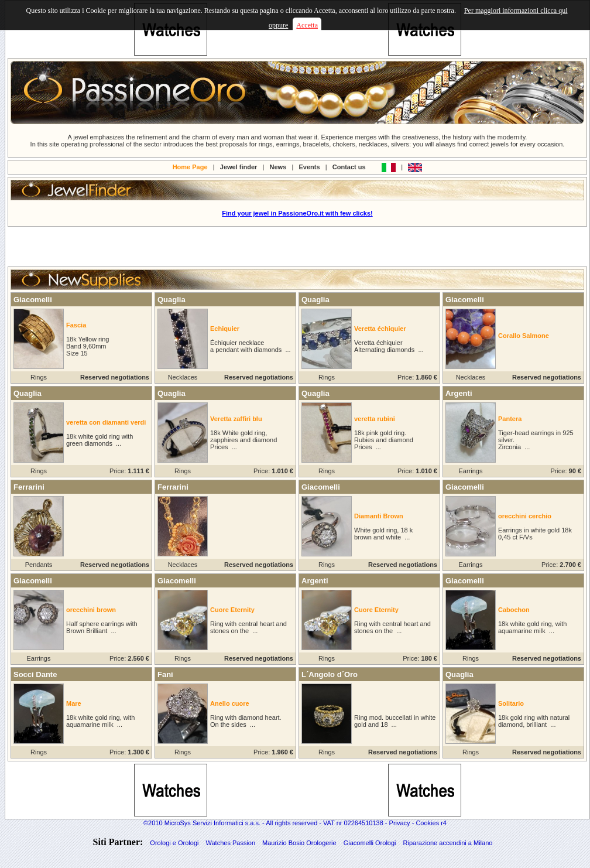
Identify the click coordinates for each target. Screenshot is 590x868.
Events (310, 166)
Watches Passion (231, 843)
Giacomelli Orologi (370, 843)
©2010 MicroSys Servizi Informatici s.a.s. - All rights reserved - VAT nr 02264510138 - (266, 823)
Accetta (307, 25)
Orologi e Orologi (174, 843)
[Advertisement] (298, 247)
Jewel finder (239, 166)
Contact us (349, 166)
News (278, 166)
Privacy (400, 823)
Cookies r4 (431, 823)
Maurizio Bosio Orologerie (299, 843)
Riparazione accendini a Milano (448, 843)
